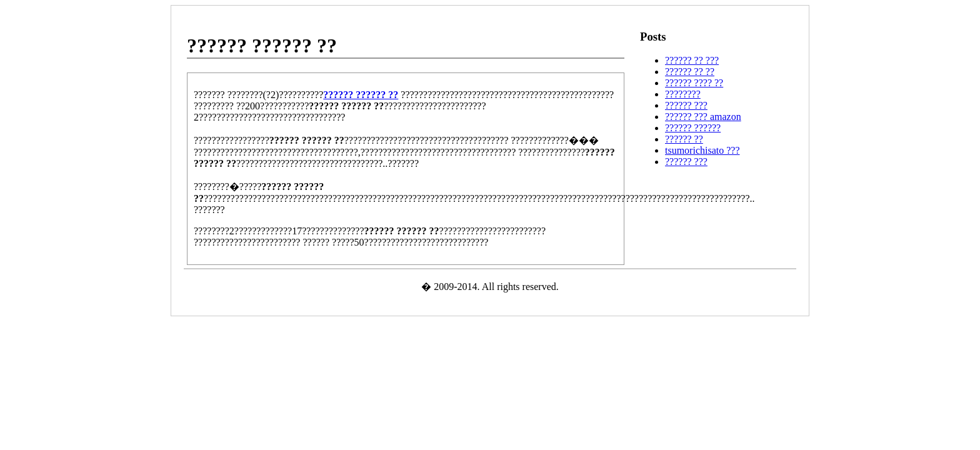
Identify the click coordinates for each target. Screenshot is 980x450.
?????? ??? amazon (703, 117)
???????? (683, 94)
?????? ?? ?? (690, 72)
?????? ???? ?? (694, 83)
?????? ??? (686, 105)
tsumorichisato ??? (702, 150)
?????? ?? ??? (692, 60)
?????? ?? (684, 139)
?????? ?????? (693, 128)
